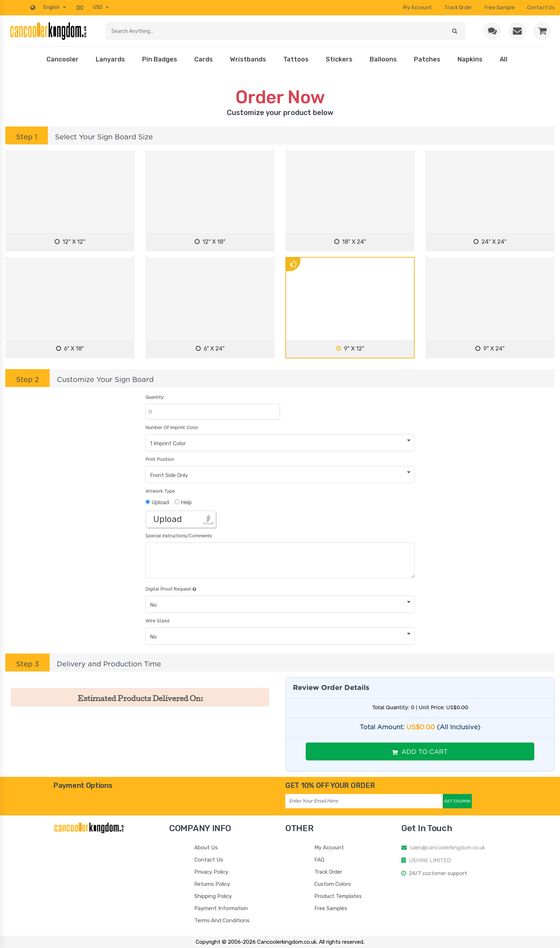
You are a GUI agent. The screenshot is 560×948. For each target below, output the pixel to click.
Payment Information (221, 908)
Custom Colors (333, 884)
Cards (204, 59)
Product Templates (338, 896)
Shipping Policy (213, 896)
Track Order (458, 8)
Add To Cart (420, 752)
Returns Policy (212, 884)
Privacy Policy (211, 872)
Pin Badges (160, 59)
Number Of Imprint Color (172, 428)
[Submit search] (454, 31)
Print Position (160, 460)
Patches (427, 59)
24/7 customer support (438, 873)
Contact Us (209, 860)
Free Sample (500, 8)
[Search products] (275, 31)
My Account (417, 8)
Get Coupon (457, 801)
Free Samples (331, 908)
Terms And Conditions (222, 920)
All (504, 59)
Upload (167, 519)
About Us (206, 848)
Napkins (470, 59)
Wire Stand (157, 621)
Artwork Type (160, 491)
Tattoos (296, 59)
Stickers (339, 59)
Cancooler (62, 59)
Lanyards (110, 59)
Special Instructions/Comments (179, 536)
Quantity (154, 397)
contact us (541, 8)
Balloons (383, 59)
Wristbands (248, 59)
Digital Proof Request (171, 589)
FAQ (319, 860)
